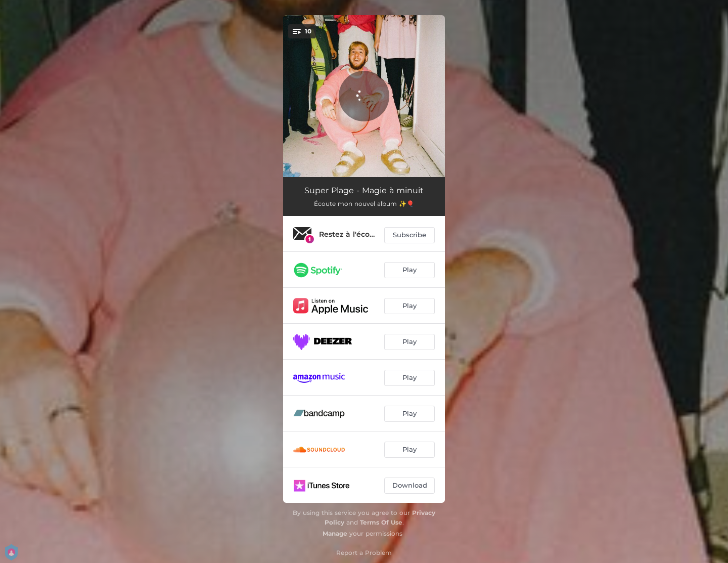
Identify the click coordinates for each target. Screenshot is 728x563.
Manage (335, 533)
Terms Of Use (381, 522)
